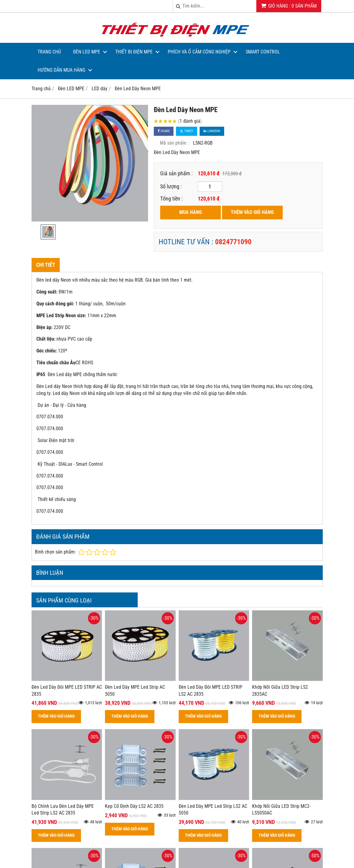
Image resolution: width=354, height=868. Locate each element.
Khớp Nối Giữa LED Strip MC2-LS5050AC (281, 810)
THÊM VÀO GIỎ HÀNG (252, 212)
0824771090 (233, 242)
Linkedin (212, 131)
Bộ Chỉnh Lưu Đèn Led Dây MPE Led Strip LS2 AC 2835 (63, 810)
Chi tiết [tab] (46, 265)
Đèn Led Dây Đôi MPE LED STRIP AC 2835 (67, 691)
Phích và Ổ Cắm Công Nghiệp (199, 52)
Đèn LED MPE (87, 52)
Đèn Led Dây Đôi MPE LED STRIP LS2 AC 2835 (211, 691)
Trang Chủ (49, 52)
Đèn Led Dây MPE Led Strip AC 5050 (135, 691)
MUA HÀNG (190, 212)
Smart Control (263, 52)
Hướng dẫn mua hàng (61, 70)
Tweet (187, 131)
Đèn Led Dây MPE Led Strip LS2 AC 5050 (213, 810)
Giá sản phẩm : (176, 173)
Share (164, 131)
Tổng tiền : (171, 199)
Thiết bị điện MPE (134, 52)
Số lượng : (171, 186)
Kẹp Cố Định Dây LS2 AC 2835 (134, 806)
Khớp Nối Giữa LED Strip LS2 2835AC (280, 691)
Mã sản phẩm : (174, 143)
